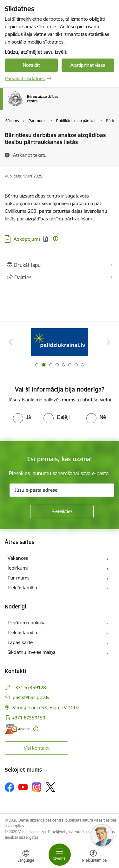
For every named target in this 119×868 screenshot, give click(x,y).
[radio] (22, 417)
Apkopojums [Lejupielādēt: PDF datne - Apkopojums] (27, 239)
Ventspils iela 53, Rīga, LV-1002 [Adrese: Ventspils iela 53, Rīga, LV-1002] (46, 708)
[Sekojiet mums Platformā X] (50, 787)
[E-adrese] (17, 729)
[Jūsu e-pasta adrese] (62, 490)
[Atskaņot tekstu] (30, 155)
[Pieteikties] (62, 511)
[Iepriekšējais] (10, 342)
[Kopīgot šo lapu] (60, 277)
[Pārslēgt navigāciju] (60, 855)
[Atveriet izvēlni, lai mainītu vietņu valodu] (26, 857)
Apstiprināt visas (88, 65)
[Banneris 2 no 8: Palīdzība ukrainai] (60, 342)
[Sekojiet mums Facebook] (10, 787)
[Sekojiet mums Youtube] (23, 787)
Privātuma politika (27, 623)
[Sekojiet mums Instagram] (37, 787)
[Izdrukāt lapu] (60, 265)
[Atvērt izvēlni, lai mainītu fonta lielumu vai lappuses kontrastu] (93, 857)
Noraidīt (31, 65)
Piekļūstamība (22, 588)
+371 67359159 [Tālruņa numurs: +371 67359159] (29, 718)
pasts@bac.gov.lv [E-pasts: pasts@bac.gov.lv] (31, 697)
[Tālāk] (109, 342)
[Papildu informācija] (56, 239)
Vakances (18, 558)
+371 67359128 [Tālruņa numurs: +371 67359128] (29, 687)
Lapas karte (20, 642)
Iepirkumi (18, 568)
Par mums (19, 578)
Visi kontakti (37, 748)
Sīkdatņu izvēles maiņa (32, 652)
